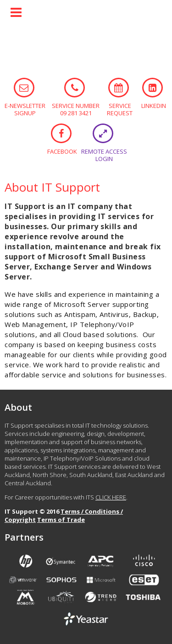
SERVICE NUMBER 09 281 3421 (75, 88)
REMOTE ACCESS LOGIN (103, 133)
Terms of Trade (61, 520)
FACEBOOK (61, 133)
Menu (16, 13)
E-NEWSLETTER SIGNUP (24, 88)
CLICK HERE (111, 497)
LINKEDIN (153, 88)
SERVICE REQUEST (119, 88)
